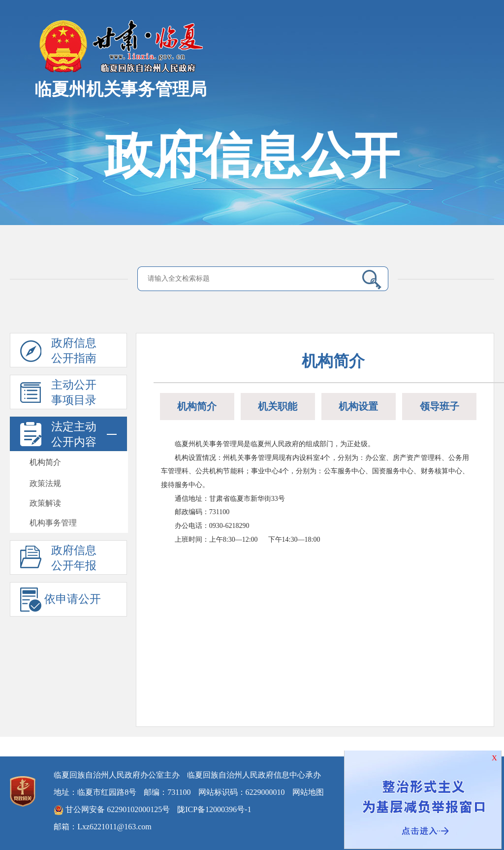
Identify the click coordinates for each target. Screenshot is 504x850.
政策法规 (45, 483)
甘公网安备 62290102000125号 (112, 810)
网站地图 (308, 792)
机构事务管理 (53, 523)
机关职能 (278, 406)
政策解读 (45, 503)
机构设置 (358, 406)
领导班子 (440, 406)
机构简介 (45, 462)
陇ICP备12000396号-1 (214, 809)
